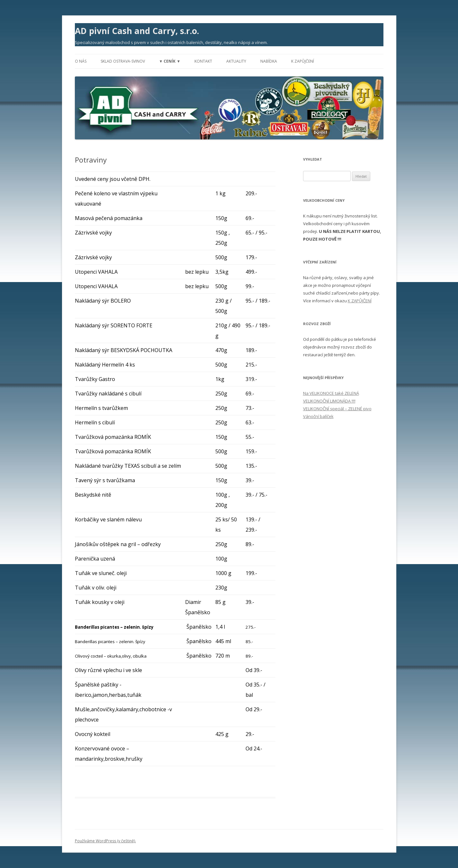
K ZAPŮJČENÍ (360, 301)
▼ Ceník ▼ (170, 61)
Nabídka (269, 61)
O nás (81, 61)
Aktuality (236, 61)
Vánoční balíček (318, 416)
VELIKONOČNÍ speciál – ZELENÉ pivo (337, 409)
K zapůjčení (303, 61)
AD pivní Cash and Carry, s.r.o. (137, 31)
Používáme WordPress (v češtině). (105, 841)
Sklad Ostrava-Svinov (123, 61)
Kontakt (203, 61)
